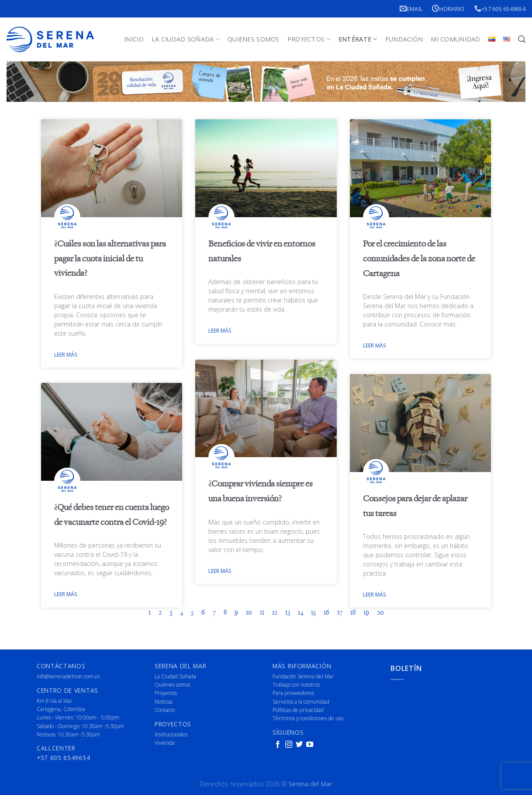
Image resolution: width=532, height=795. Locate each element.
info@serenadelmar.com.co (68, 676)
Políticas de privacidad (298, 710)
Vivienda (165, 742)
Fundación (404, 39)
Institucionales (171, 734)
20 (380, 613)
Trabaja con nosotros (296, 684)
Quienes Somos (254, 39)
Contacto (165, 710)
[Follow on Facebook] (278, 744)
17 (340, 613)
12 (275, 613)
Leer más (66, 355)
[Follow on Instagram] (289, 744)
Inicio (134, 39)
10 (249, 613)
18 (353, 613)
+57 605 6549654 (500, 9)
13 (288, 613)
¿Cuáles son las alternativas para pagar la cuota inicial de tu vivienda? (110, 259)
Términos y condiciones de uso (308, 718)
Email (411, 9)
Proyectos (309, 39)
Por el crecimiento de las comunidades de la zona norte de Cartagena (419, 259)
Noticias (164, 701)
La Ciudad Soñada (186, 39)
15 (313, 613)
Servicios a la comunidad (301, 701)
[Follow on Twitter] (299, 744)
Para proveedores (293, 693)
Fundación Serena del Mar (303, 676)
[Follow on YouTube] (310, 744)
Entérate (358, 39)
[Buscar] (522, 40)
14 (301, 613)
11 (262, 613)
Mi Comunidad (455, 39)
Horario (448, 9)
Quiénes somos (173, 684)
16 (326, 613)
